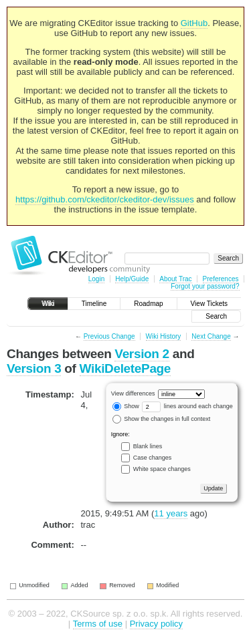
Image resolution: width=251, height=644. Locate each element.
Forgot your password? (205, 286)
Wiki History (164, 336)
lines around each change (187, 406)
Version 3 (34, 368)
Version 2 (142, 354)
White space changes (162, 469)
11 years (171, 513)
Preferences (221, 279)
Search (216, 316)
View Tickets (209, 304)
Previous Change (109, 336)
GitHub (194, 23)
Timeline (94, 304)
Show (126, 406)
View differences (133, 393)
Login (96, 279)
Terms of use (98, 624)
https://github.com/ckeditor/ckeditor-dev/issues (105, 199)
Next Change (211, 336)
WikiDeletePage (125, 368)
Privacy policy (156, 624)
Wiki (48, 304)
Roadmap (148, 304)
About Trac (175, 279)
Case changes (153, 458)
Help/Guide (132, 279)
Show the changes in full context (162, 419)
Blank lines (148, 446)
